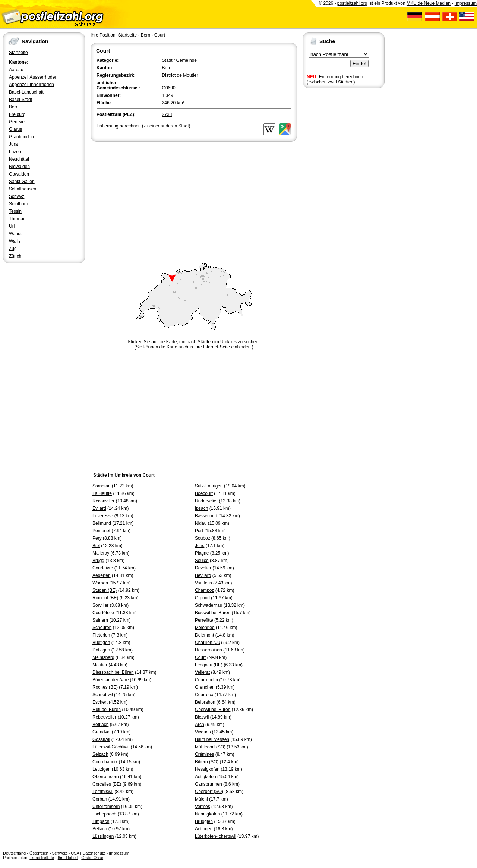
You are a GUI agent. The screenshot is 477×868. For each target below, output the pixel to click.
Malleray (101, 553)
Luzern (16, 152)
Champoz (204, 590)
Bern (14, 107)
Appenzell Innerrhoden (31, 85)
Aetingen (204, 829)
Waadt (15, 234)
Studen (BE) (105, 590)
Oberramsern (106, 777)
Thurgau (17, 219)
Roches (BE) (105, 687)
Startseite (18, 53)
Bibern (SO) (207, 762)
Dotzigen (101, 650)
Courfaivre (103, 568)
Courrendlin (206, 680)
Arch (200, 725)
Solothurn (18, 204)
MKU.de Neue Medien (429, 3)
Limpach (101, 821)
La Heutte (102, 493)
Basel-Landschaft (26, 92)
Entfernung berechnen (341, 77)
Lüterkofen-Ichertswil (216, 836)
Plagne (202, 553)
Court (160, 35)
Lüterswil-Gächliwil (111, 747)
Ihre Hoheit (68, 858)
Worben (100, 583)
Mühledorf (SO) (210, 747)
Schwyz (17, 196)
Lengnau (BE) (209, 665)
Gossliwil (101, 739)
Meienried (205, 628)
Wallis (15, 241)
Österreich (39, 853)
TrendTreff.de (42, 858)
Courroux (204, 695)
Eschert (100, 702)
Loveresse (103, 516)
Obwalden (19, 174)
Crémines (204, 754)
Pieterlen (101, 635)
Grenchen (205, 687)
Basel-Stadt (20, 100)
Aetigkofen (206, 777)
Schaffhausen (23, 189)
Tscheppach (104, 814)
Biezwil (202, 717)
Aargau (16, 70)
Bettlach (100, 725)
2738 (167, 114)
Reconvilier (103, 501)
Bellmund (102, 523)
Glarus (15, 129)
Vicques (203, 732)
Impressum (466, 3)
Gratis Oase (92, 858)
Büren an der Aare (110, 680)
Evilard (99, 508)
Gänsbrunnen (209, 784)
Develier (203, 568)
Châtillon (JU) (209, 643)
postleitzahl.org (352, 3)
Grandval (102, 732)
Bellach (100, 829)
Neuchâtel (19, 159)
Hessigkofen (207, 769)
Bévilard (203, 575)
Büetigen (101, 643)
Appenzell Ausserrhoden (33, 77)
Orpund (202, 598)
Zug (13, 249)
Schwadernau (209, 605)
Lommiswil (103, 792)
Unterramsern (106, 807)
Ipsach (201, 508)
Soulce (202, 561)
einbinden (241, 347)
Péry (97, 538)
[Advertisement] (194, 199)
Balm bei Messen (212, 739)
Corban (100, 799)
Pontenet (101, 531)
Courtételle (103, 613)
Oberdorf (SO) (209, 792)
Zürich (15, 256)
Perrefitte (204, 620)
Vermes (203, 807)
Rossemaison (209, 650)
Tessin (15, 211)
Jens (200, 546)
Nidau (201, 523)
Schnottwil (103, 695)
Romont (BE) (105, 598)
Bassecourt (206, 516)
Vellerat (202, 672)
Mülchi (201, 799)
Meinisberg (103, 657)
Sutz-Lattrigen (209, 486)
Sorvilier (100, 605)
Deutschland (14, 853)
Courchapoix (105, 762)
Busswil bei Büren (213, 613)
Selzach (100, 754)
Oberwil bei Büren (213, 710)
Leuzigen (102, 769)
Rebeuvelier (104, 717)
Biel (96, 546)
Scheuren (102, 628)
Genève (17, 122)
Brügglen (204, 821)
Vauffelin (203, 583)
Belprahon (205, 702)
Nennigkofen (207, 814)
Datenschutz (94, 853)
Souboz (203, 538)
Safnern (100, 620)
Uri (12, 226)
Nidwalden (19, 167)
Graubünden (21, 137)
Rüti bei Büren (107, 710)
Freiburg (17, 114)
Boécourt (204, 493)
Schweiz (59, 853)
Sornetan (102, 486)
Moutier (100, 665)
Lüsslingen (103, 836)
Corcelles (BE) (107, 784)
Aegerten (102, 575)
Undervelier (206, 501)
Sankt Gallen (22, 182)
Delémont (204, 635)
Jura (13, 144)
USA (75, 853)
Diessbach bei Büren (113, 672)
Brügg (98, 561)
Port (199, 531)
